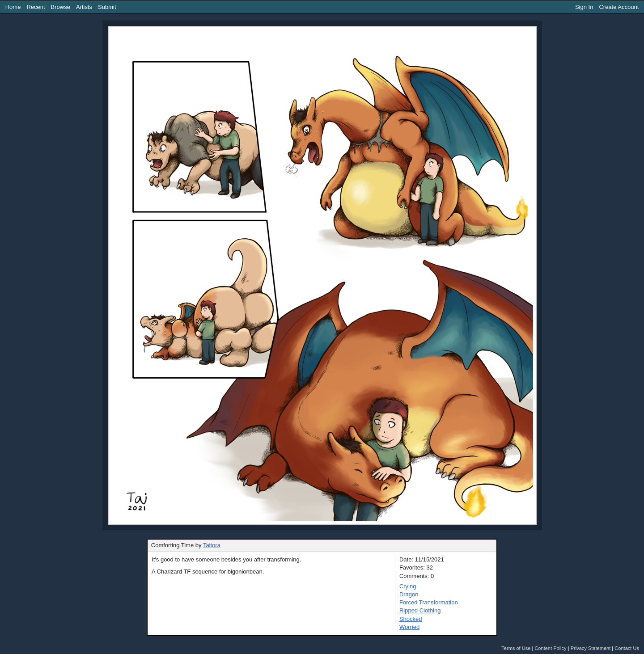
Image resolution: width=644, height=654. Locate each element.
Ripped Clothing (420, 610)
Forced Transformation (429, 602)
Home (13, 7)
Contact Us (627, 648)
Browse (61, 7)
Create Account (619, 7)
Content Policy (550, 648)
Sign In (584, 7)
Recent (36, 7)
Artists (84, 7)
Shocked (411, 619)
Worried (409, 627)
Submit (107, 7)
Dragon (409, 594)
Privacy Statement (591, 648)
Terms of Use (516, 648)
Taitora (212, 545)
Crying (408, 586)
